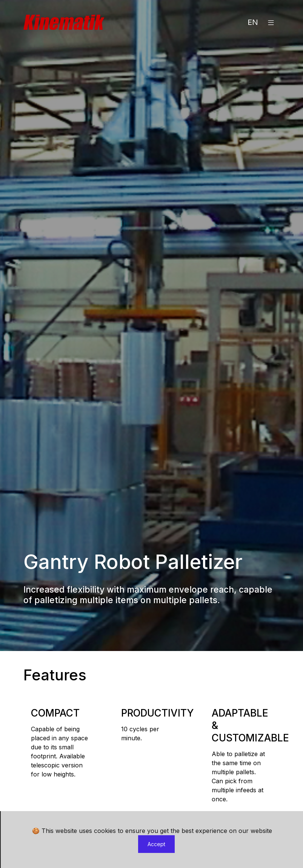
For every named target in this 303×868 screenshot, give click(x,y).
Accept (156, 844)
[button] (271, 22)
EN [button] (253, 22)
